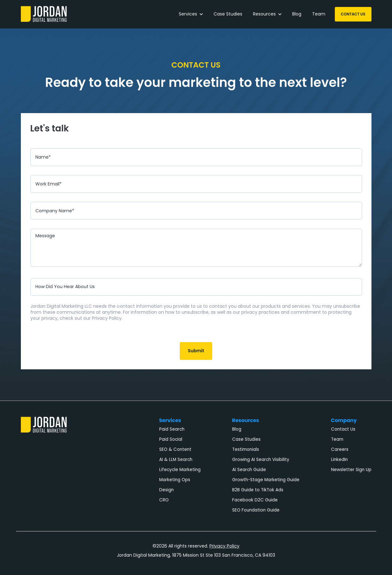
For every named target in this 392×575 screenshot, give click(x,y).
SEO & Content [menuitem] (175, 449)
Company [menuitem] (344, 420)
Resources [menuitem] (246, 420)
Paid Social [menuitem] (171, 439)
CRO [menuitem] (164, 500)
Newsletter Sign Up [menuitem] (351, 470)
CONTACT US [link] (353, 14)
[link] (44, 14)
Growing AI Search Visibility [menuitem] (261, 460)
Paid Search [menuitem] (172, 429)
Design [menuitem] (166, 490)
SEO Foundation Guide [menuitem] (256, 510)
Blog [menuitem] (237, 429)
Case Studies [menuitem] (246, 439)
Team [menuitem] (337, 439)
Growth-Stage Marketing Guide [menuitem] (266, 480)
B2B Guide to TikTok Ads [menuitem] (258, 490)
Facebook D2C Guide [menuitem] (255, 500)
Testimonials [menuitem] (246, 449)
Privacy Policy (225, 546)
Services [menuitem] (170, 420)
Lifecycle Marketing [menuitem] (180, 470)
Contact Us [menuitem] (343, 429)
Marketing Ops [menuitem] (175, 480)
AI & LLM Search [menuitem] (176, 460)
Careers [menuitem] (340, 449)
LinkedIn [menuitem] (339, 460)
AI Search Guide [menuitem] (249, 470)
